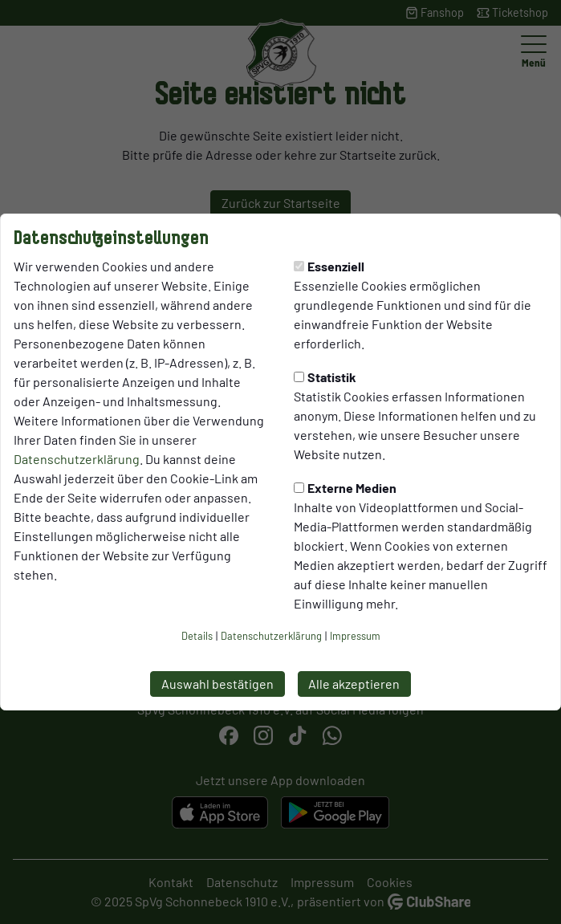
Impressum (355, 636)
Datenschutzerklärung (77, 459)
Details (197, 636)
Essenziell (329, 266)
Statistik (325, 377)
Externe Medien (345, 488)
